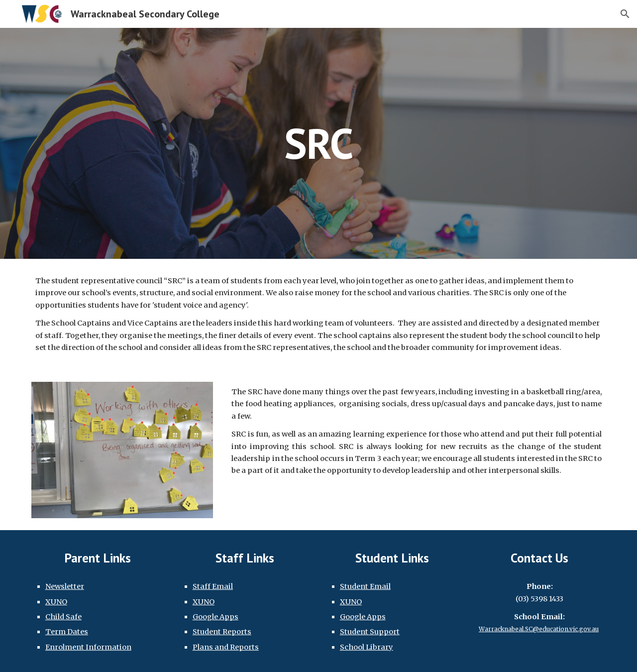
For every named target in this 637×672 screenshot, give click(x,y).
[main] (318, 143)
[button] (625, 14)
